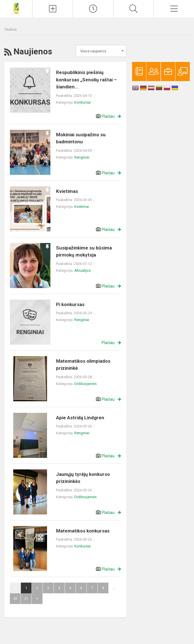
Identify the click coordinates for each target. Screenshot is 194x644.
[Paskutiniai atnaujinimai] (93, 9)
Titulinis (10, 29)
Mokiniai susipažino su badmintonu (81, 138)
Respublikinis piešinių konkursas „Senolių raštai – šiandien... (86, 80)
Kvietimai (82, 207)
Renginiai (82, 157)
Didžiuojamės (85, 384)
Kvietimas (67, 191)
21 (26, 599)
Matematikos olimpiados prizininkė (83, 365)
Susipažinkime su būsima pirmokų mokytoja (84, 251)
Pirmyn (37, 599)
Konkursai (82, 102)
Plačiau (108, 116)
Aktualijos (82, 270)
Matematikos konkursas (83, 531)
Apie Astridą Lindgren (80, 418)
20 (15, 599)
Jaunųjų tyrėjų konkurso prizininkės (83, 478)
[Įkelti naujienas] (53, 9)
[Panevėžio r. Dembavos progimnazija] (16, 8)
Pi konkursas (70, 304)
